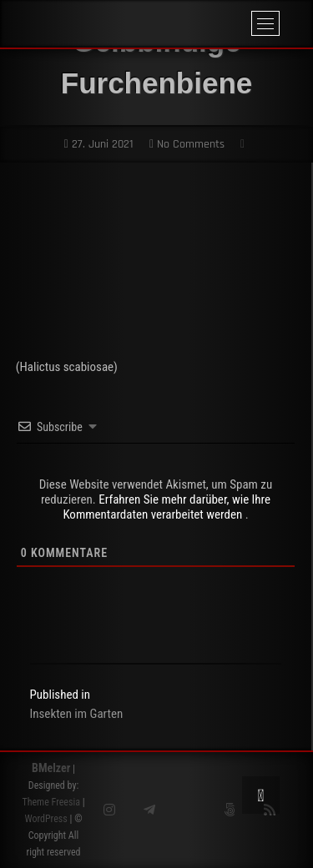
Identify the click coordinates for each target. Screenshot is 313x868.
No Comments (187, 144)
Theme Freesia (50, 802)
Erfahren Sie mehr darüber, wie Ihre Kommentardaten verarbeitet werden (167, 507)
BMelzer (51, 768)
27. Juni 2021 (99, 144)
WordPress (45, 819)
